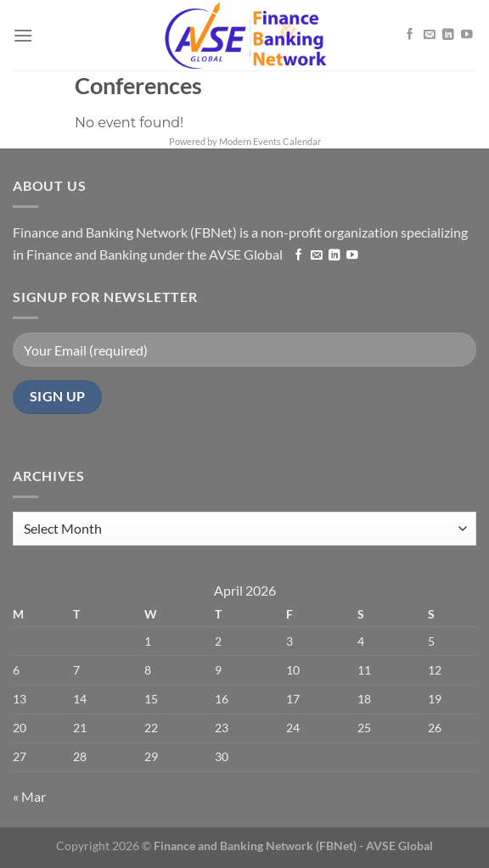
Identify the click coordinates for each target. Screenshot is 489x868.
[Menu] (23, 35)
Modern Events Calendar (270, 141)
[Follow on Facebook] (410, 34)
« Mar (29, 796)
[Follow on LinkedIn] (448, 34)
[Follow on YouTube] (467, 34)
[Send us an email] (430, 34)
